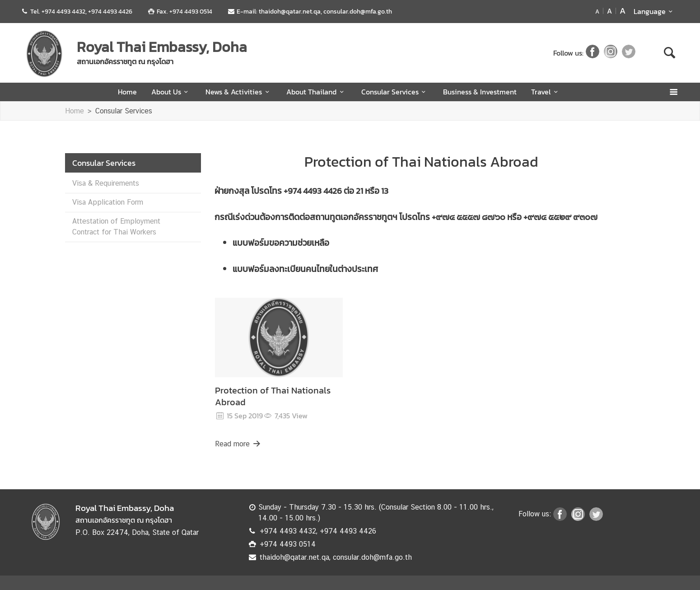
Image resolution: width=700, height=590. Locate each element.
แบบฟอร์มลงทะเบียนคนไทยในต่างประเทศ (305, 269)
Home (127, 92)
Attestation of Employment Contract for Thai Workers (116, 227)
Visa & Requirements (106, 183)
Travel (546, 92)
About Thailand (316, 92)
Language (655, 11)
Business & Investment (480, 92)
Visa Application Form (108, 202)
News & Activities (239, 92)
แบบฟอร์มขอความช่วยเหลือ (281, 243)
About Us (171, 92)
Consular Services (395, 92)
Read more (238, 444)
